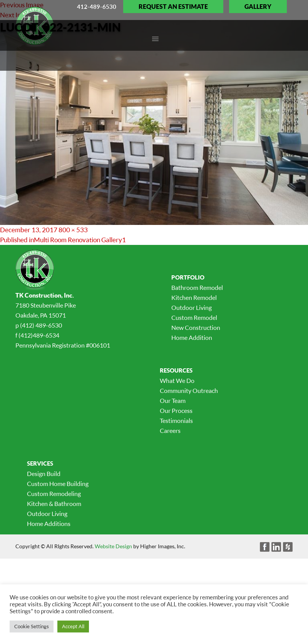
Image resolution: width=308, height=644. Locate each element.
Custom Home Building (58, 484)
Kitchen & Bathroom (54, 504)
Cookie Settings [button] (32, 626)
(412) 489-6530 (41, 325)
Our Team (173, 401)
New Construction (196, 328)
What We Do (177, 381)
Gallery (258, 7)
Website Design (113, 546)
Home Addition (192, 338)
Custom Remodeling (54, 494)
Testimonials (176, 421)
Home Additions (49, 524)
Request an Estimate (173, 7)
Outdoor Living (192, 308)
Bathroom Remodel (197, 288)
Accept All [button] (73, 626)
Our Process (176, 411)
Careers (170, 431)
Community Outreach (189, 391)
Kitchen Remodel (194, 298)
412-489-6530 (97, 7)
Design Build (44, 474)
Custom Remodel (194, 318)
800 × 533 (73, 230)
